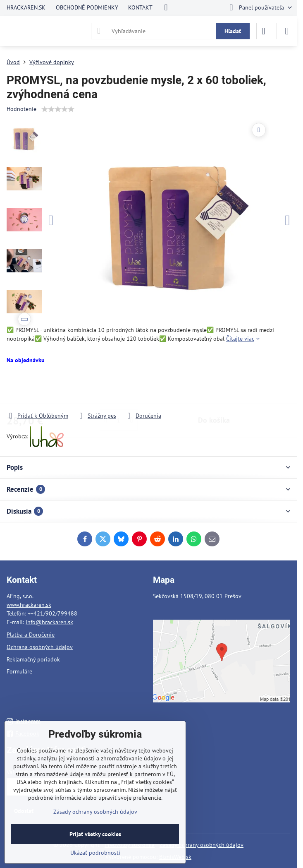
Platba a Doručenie (31, 635)
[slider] (58, 109)
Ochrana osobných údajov (40, 647)
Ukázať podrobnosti (95, 853)
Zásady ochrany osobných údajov (202, 845)
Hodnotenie (21, 109)
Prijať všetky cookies (95, 834)
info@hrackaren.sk (49, 622)
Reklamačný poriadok (33, 659)
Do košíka (214, 388)
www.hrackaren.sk (29, 605)
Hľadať (233, 31)
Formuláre (19, 671)
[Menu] (287, 31)
